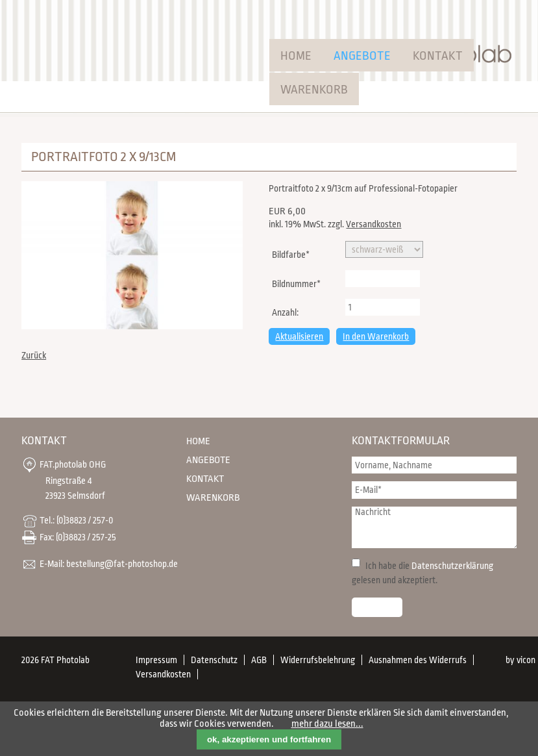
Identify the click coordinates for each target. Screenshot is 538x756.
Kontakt (438, 56)
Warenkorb (314, 90)
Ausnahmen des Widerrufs (418, 660)
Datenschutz (214, 660)
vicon (526, 660)
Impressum (156, 660)
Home (296, 56)
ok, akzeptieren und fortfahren (269, 739)
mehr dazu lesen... (327, 724)
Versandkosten (373, 224)
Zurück (34, 355)
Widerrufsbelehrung (318, 660)
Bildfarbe (290, 253)
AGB (259, 660)
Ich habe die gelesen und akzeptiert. (422, 573)
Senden (377, 607)
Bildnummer (296, 283)
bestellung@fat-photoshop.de (122, 564)
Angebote (362, 56)
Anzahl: (285, 312)
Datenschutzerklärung (452, 566)
